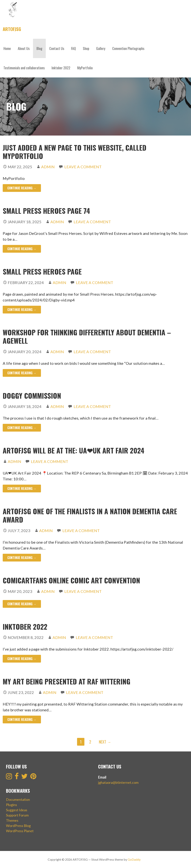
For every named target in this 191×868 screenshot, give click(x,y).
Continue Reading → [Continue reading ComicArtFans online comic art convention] (22, 604)
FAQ (73, 48)
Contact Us (57, 48)
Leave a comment (83, 167)
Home (7, 48)
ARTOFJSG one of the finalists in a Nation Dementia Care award (90, 515)
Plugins (11, 805)
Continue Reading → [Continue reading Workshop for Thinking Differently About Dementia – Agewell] (22, 373)
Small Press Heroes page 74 (46, 211)
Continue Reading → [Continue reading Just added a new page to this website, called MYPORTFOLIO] (22, 188)
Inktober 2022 (61, 68)
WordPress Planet (20, 831)
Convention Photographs (128, 48)
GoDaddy (134, 859)
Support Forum (17, 815)
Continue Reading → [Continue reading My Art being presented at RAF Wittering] (22, 719)
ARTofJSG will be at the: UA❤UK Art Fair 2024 (73, 450)
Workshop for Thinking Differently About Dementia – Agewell (87, 336)
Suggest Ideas (17, 810)
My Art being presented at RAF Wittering (67, 681)
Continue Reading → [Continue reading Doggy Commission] (22, 428)
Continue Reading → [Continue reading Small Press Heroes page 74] (22, 249)
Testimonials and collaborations (24, 68)
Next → (105, 742)
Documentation (18, 799)
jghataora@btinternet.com (118, 782)
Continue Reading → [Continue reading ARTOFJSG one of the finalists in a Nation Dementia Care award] (22, 558)
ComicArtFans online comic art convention (71, 580)
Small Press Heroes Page (42, 271)
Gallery (101, 48)
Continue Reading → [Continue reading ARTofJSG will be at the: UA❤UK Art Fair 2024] (22, 489)
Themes (12, 820)
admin (48, 167)
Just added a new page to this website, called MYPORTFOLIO (75, 152)
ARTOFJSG (12, 29)
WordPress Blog (18, 826)
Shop (86, 48)
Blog (39, 48)
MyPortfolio (85, 68)
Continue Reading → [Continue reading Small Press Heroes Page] (22, 310)
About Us (24, 48)
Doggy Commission (32, 395)
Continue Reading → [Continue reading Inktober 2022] (22, 659)
